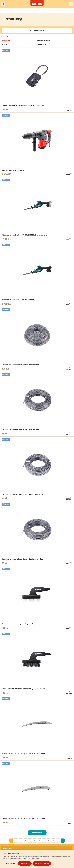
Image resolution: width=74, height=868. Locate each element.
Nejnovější (6, 40)
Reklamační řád (9, 848)
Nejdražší (5, 44)
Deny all (25, 863)
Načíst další (37, 833)
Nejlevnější (41, 44)
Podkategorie (38, 30)
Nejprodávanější (43, 40)
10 (53, 841)
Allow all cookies (42, 863)
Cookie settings (10, 863)
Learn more (38, 858)
